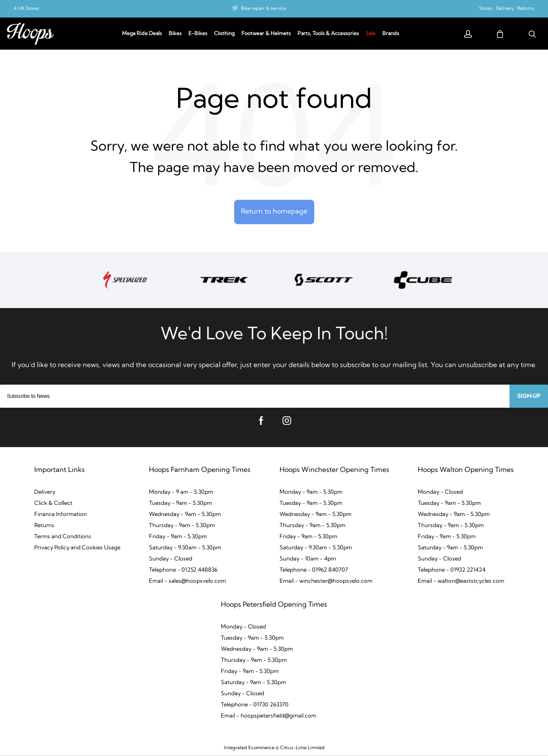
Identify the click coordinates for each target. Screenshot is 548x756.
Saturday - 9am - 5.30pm (450, 548)
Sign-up (529, 396)
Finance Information (61, 514)
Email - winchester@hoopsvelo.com (326, 581)
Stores (486, 9)
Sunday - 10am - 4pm (308, 559)
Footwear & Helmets (266, 34)
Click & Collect (53, 503)
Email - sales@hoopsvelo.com (188, 581)
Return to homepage (274, 212)
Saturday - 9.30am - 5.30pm (185, 548)
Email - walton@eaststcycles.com (461, 581)
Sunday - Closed (171, 559)
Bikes (175, 34)
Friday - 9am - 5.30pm (178, 537)
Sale (371, 34)
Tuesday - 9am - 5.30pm (180, 503)
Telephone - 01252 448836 (183, 570)
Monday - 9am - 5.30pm (311, 492)
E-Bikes (198, 34)
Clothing (224, 34)
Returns (526, 9)
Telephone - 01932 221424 (452, 570)
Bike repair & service (264, 9)
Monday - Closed (440, 492)
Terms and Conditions (63, 537)
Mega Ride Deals (142, 34)
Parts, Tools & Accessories (328, 34)
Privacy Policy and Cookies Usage (77, 548)
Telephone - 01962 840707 (314, 570)
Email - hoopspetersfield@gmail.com (269, 716)
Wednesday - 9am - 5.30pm (185, 514)
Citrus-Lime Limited (302, 748)
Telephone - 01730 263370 (255, 705)
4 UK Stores (26, 9)
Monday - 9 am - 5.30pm (181, 492)
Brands (391, 34)
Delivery (505, 9)
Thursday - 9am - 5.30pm (182, 526)
